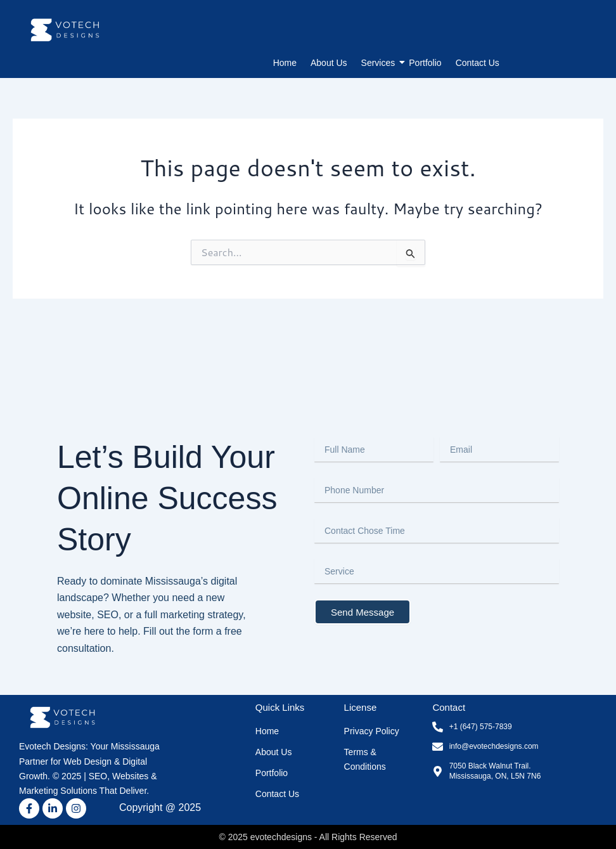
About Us (329, 63)
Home (285, 63)
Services (380, 63)
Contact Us (478, 63)
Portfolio (425, 63)
